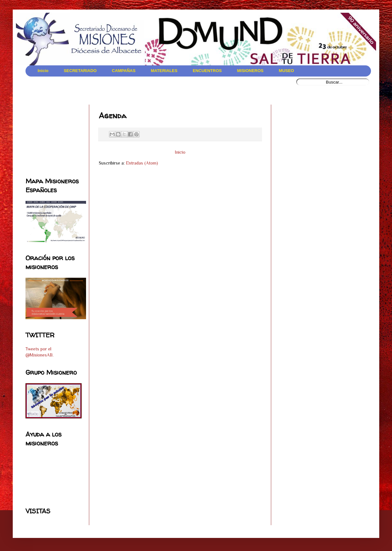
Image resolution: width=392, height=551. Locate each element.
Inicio (180, 152)
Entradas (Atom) (142, 163)
